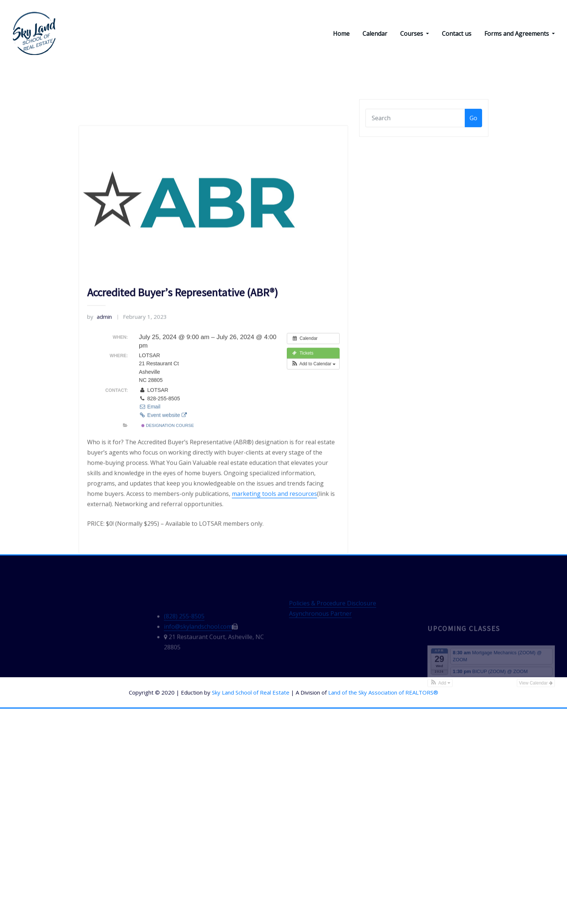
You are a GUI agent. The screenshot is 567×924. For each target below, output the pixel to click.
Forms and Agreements (520, 34)
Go (473, 127)
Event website (163, 504)
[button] (313, 453)
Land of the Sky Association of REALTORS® (383, 693)
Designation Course (168, 515)
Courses (415, 34)
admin (99, 406)
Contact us (457, 34)
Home (341, 34)
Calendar (375, 34)
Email (150, 496)
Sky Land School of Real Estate (251, 693)
